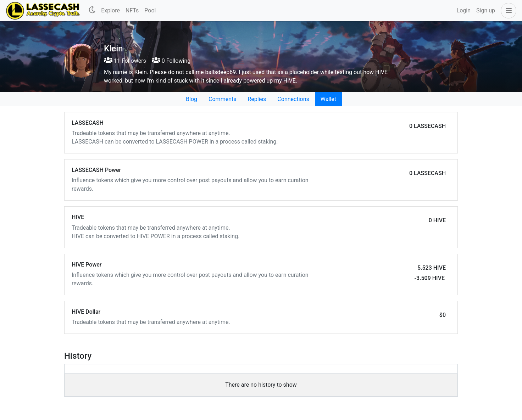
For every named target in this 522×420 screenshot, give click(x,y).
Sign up (486, 10)
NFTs (132, 10)
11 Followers (125, 61)
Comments (222, 99)
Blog (191, 99)
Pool (150, 10)
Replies (257, 99)
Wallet (328, 99)
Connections (293, 99)
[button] (507, 11)
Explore (110, 10)
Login (464, 10)
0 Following (171, 61)
